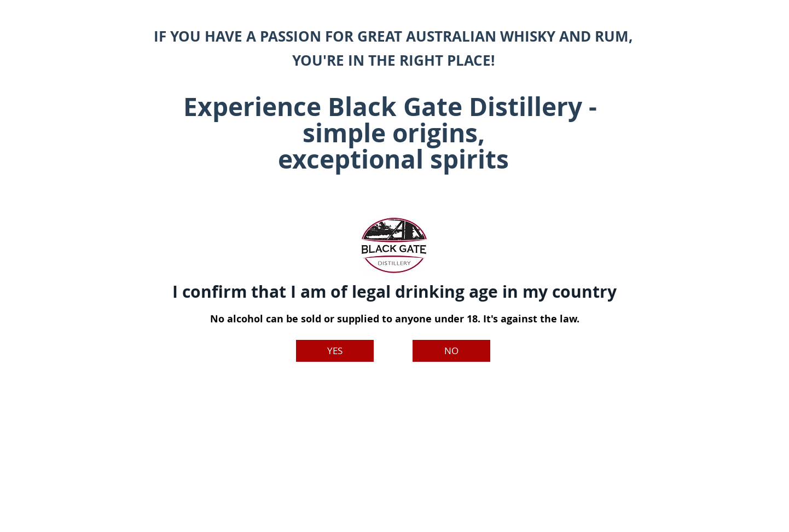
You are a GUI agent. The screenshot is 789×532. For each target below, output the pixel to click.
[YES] (335, 351)
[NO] (451, 351)
